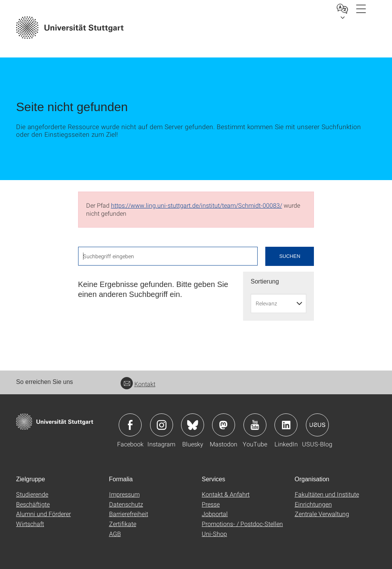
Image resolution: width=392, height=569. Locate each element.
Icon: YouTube (255, 425)
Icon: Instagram (162, 425)
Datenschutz (126, 504)
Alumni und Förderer (43, 514)
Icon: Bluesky (193, 425)
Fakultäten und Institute (327, 494)
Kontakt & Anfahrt (226, 494)
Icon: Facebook (130, 425)
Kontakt (138, 384)
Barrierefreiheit (129, 514)
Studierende (32, 494)
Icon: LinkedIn (286, 425)
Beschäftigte (33, 504)
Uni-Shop (214, 534)
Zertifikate (123, 524)
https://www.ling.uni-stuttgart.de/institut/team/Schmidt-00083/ (197, 205)
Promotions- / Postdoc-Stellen (242, 524)
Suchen (290, 256)
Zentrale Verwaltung (322, 514)
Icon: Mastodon (224, 425)
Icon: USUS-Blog (317, 425)
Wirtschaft (30, 524)
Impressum (124, 494)
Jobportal (215, 514)
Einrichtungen (313, 504)
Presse (211, 504)
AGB (115, 534)
